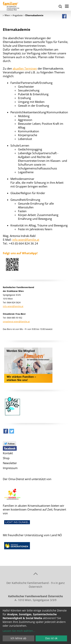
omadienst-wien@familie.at (16, 321)
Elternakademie (17, 29)
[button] (6, 432)
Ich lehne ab (18, 638)
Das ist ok (51, 638)
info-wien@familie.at (26, 240)
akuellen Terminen (25, 68)
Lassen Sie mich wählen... (19, 631)
